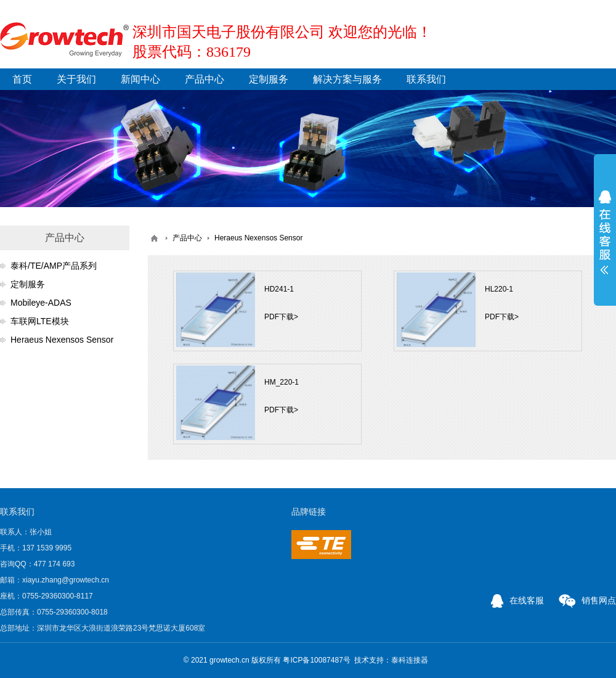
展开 (605, 232)
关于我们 (76, 79)
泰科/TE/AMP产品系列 (54, 266)
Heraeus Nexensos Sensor (62, 340)
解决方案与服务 (347, 79)
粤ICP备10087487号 (316, 660)
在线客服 (517, 600)
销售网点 (587, 600)
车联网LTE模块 (40, 321)
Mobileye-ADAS (41, 303)
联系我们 (426, 79)
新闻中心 (140, 79)
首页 (22, 79)
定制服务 (269, 79)
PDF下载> (281, 317)
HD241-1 (279, 289)
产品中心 (205, 79)
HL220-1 (499, 289)
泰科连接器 (410, 660)
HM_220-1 (282, 382)
